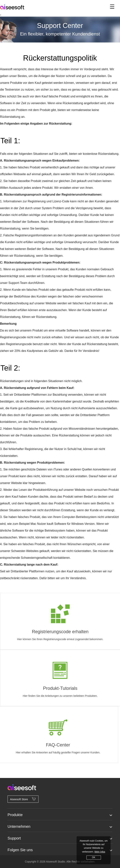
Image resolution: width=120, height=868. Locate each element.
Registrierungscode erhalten (60, 632)
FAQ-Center (58, 745)
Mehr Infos (100, 852)
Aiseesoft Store (23, 799)
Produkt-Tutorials (60, 688)
